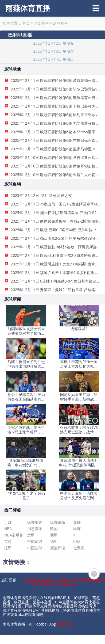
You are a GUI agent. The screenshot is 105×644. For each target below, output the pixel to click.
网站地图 (65, 624)
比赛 (77, 529)
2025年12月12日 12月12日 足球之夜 (41, 195)
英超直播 (44, 580)
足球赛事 (60, 23)
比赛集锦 (35, 522)
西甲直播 (67, 584)
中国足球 (35, 541)
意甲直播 (51, 584)
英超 (8, 541)
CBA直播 (60, 580)
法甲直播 (92, 580)
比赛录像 (58, 522)
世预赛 (79, 548)
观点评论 (58, 548)
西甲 (54, 535)
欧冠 (54, 529)
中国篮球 (35, 548)
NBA (8, 529)
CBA (77, 541)
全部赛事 (41, 23)
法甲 (8, 548)
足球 (8, 522)
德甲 (54, 541)
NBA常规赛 (14, 535)
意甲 (31, 535)
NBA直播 (28, 580)
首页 (26, 23)
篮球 (77, 522)
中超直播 (76, 580)
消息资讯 (35, 529)
